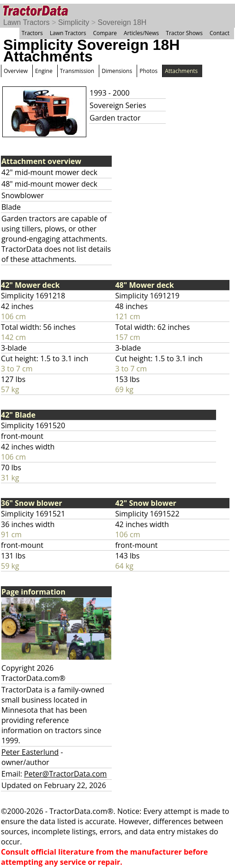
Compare (105, 33)
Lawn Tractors (26, 22)
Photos (148, 71)
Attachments (181, 71)
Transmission (77, 71)
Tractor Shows (184, 33)
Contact (220, 33)
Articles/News (141, 33)
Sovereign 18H (122, 22)
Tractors (32, 33)
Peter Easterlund (30, 752)
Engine (44, 71)
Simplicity (74, 22)
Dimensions (117, 71)
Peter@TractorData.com (65, 774)
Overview (16, 71)
